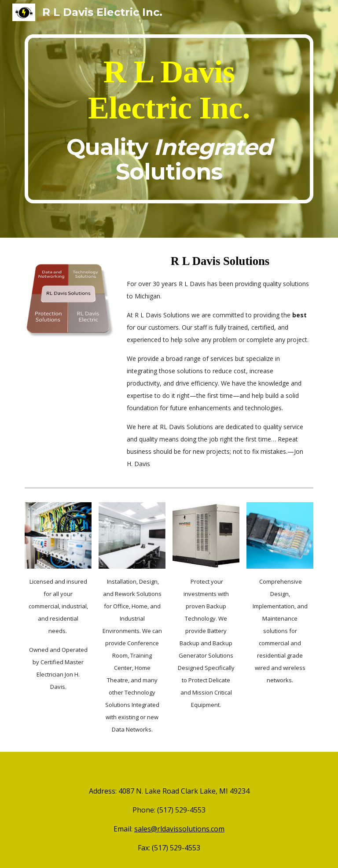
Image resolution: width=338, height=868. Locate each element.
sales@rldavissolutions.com (179, 829)
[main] (169, 119)
